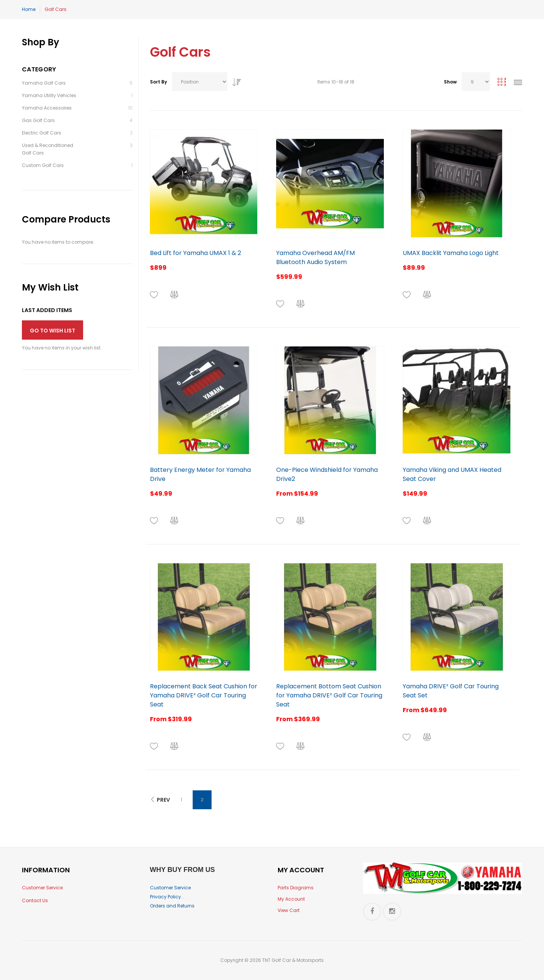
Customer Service (42, 888)
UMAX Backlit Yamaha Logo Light (451, 253)
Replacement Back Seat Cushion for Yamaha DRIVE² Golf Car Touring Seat (204, 695)
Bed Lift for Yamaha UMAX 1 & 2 (195, 253)
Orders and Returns (172, 906)
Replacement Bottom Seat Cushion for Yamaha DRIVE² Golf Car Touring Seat (329, 695)
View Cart (289, 910)
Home (29, 9)
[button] (154, 295)
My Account (291, 899)
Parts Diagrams (296, 888)
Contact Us (35, 900)
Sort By (158, 82)
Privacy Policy (165, 897)
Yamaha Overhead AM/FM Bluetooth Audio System (315, 257)
